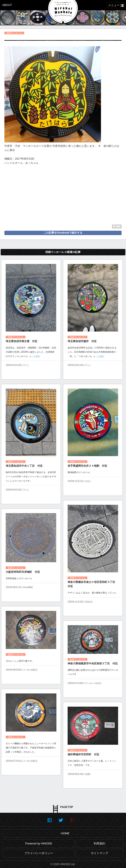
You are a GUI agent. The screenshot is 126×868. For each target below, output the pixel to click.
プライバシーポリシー (39, 853)
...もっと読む (34, 356)
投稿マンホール (14, 33)
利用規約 (99, 843)
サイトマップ (99, 853)
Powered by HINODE (39, 843)
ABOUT (7, 5)
